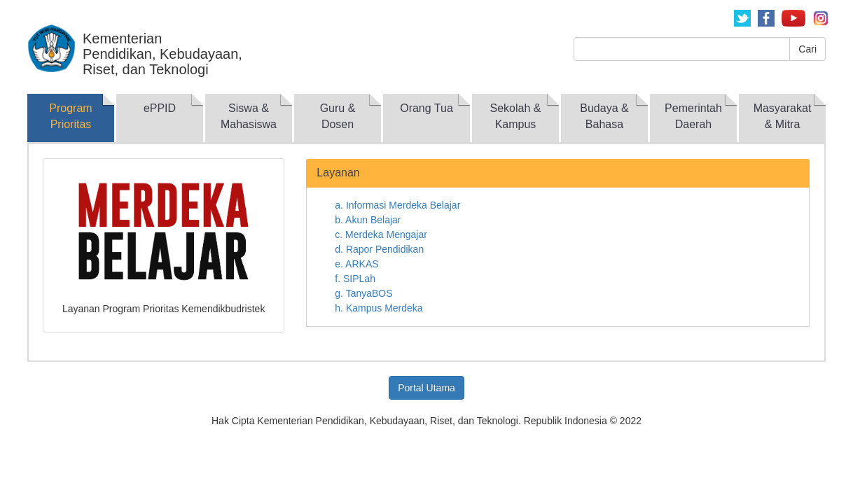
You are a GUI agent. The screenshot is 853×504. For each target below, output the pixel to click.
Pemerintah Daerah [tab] (693, 116)
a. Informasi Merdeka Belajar (397, 205)
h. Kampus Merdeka (379, 308)
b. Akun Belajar (368, 220)
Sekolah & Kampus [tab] (516, 116)
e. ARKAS (356, 264)
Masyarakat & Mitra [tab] (783, 116)
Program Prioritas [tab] (70, 116)
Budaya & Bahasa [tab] (604, 116)
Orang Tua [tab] (426, 108)
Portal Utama (426, 388)
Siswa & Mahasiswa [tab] (249, 116)
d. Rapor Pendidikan (379, 249)
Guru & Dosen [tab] (338, 116)
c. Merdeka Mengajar (381, 234)
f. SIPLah (355, 279)
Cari (807, 49)
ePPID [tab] (160, 108)
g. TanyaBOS (363, 293)
